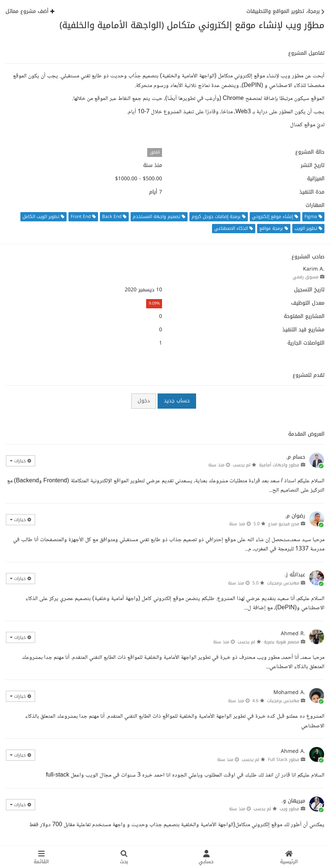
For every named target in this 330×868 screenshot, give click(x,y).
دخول (144, 401)
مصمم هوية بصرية (282, 642)
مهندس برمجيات (283, 583)
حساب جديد (177, 401)
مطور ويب (289, 809)
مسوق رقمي (306, 277)
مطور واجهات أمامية (279, 465)
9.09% (154, 303)
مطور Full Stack (284, 760)
